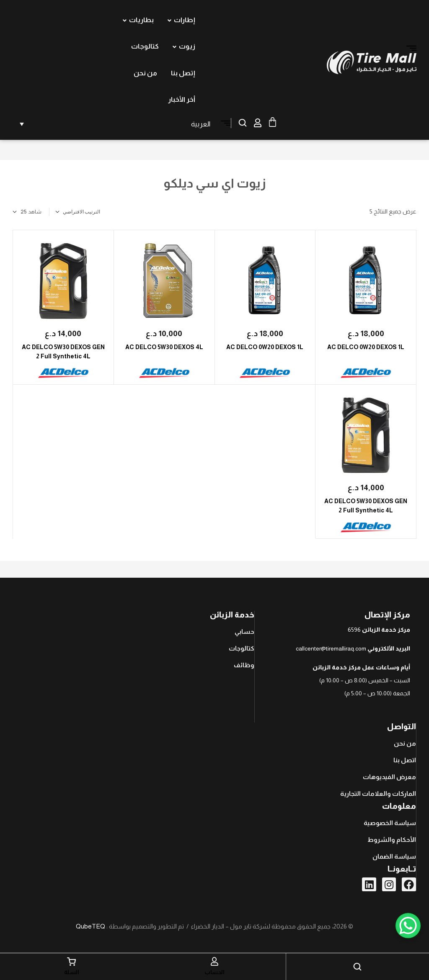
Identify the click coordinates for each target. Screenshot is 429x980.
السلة (72, 972)
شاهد (35, 212)
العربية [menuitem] (201, 124)
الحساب (214, 972)
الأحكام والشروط (392, 840)
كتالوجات (242, 648)
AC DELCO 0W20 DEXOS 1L (366, 347)
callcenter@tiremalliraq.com (331, 648)
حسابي (244, 631)
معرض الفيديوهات (389, 777)
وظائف (244, 665)
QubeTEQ (90, 926)
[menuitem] (114, 124)
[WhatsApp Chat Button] (408, 926)
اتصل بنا (405, 760)
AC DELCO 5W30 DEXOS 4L (164, 347)
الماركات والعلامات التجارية (378, 794)
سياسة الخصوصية (390, 823)
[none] (114, 124)
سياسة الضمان (394, 856)
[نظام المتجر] (92, 212)
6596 (354, 630)
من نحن (405, 743)
